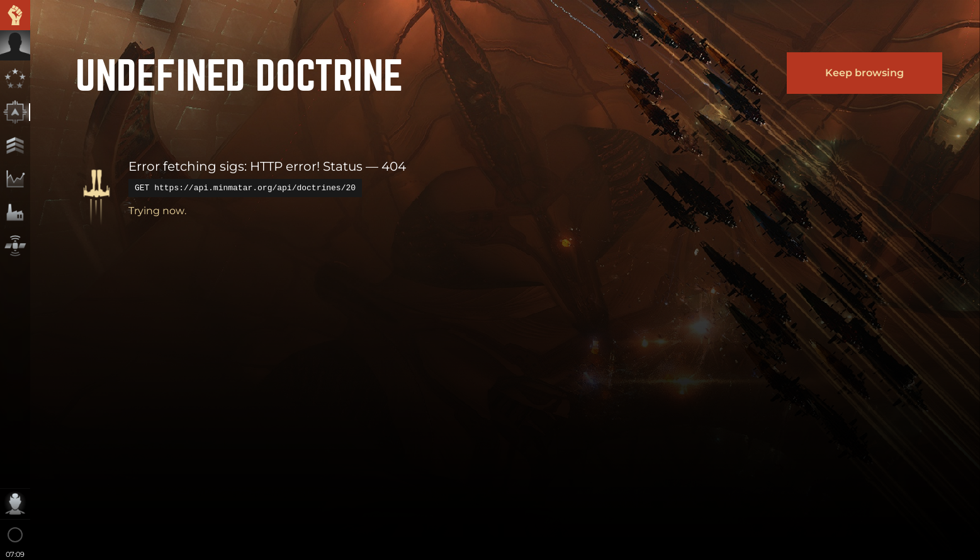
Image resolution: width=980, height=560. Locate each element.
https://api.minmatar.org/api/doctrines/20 (255, 188)
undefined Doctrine (239, 73)
